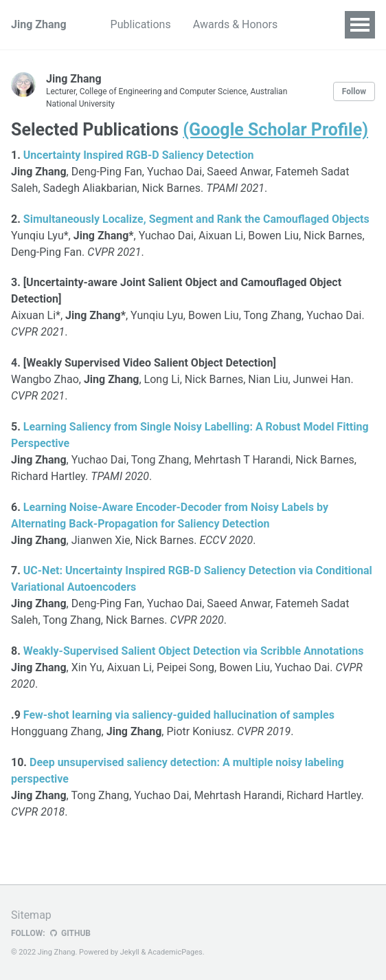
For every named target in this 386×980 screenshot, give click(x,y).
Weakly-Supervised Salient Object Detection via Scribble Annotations (194, 651)
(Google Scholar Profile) (275, 130)
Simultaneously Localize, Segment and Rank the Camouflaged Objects (196, 219)
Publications (141, 24)
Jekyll (130, 952)
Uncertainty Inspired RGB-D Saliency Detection (139, 155)
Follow (354, 91)
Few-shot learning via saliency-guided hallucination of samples (179, 715)
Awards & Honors (236, 24)
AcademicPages (175, 952)
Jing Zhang (39, 24)
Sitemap (31, 915)
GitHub (70, 933)
